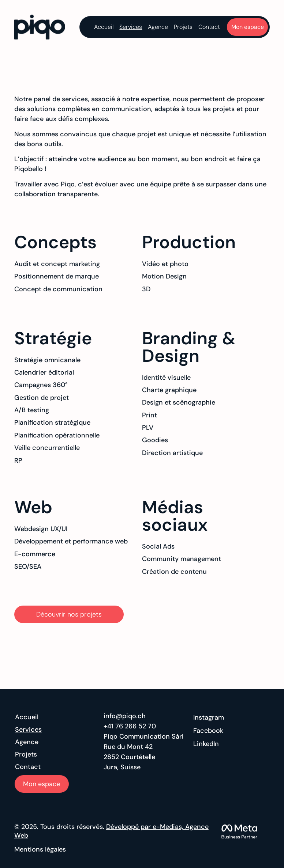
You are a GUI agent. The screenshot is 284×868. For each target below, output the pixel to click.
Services (131, 27)
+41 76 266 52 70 (130, 726)
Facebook (208, 731)
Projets (183, 27)
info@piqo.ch (125, 716)
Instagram (209, 717)
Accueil (104, 27)
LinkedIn (206, 744)
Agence (158, 27)
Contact (209, 27)
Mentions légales (40, 849)
